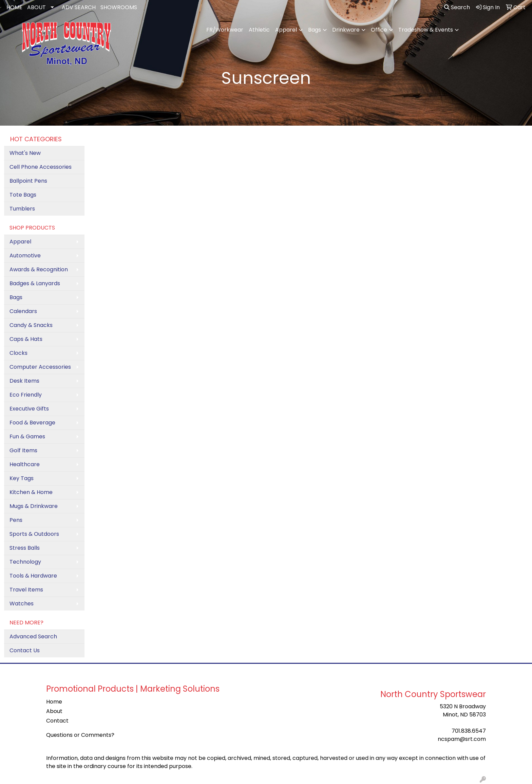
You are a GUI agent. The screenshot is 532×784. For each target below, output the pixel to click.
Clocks (18, 353)
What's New (25, 153)
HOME (14, 7)
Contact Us (25, 650)
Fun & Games (27, 436)
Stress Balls (25, 548)
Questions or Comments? (80, 735)
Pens (16, 520)
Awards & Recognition (39, 269)
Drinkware (346, 30)
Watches (22, 604)
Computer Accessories (40, 367)
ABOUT (36, 7)
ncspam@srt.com (462, 739)
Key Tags (22, 478)
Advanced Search (33, 636)
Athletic (259, 30)
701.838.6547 (469, 731)
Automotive (25, 256)
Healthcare (25, 464)
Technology (25, 562)
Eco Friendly (26, 395)
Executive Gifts (29, 409)
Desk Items (24, 381)
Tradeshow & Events (426, 30)
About (54, 711)
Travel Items (26, 590)
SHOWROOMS (119, 7)
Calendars (23, 311)
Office (379, 30)
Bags (315, 30)
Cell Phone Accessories (41, 167)
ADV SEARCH (79, 7)
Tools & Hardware (33, 576)
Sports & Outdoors (34, 534)
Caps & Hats (26, 339)
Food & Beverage (32, 423)
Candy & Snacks (31, 325)
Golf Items (23, 450)
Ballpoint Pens (28, 181)
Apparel (286, 30)
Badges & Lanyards (35, 283)
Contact (57, 721)
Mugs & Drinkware (34, 506)
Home (54, 702)
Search (457, 7)
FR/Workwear (225, 30)
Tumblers (22, 209)
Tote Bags (23, 195)
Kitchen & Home (31, 492)
